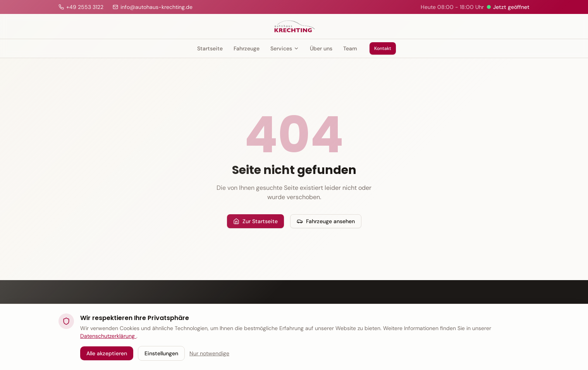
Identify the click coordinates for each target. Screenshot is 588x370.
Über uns (321, 48)
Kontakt (383, 48)
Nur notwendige (209, 353)
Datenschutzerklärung (108, 336)
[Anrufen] (81, 7)
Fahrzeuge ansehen (326, 221)
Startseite (210, 48)
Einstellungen (161, 353)
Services (285, 48)
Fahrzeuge (247, 48)
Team (350, 48)
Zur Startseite (255, 221)
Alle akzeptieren (107, 353)
